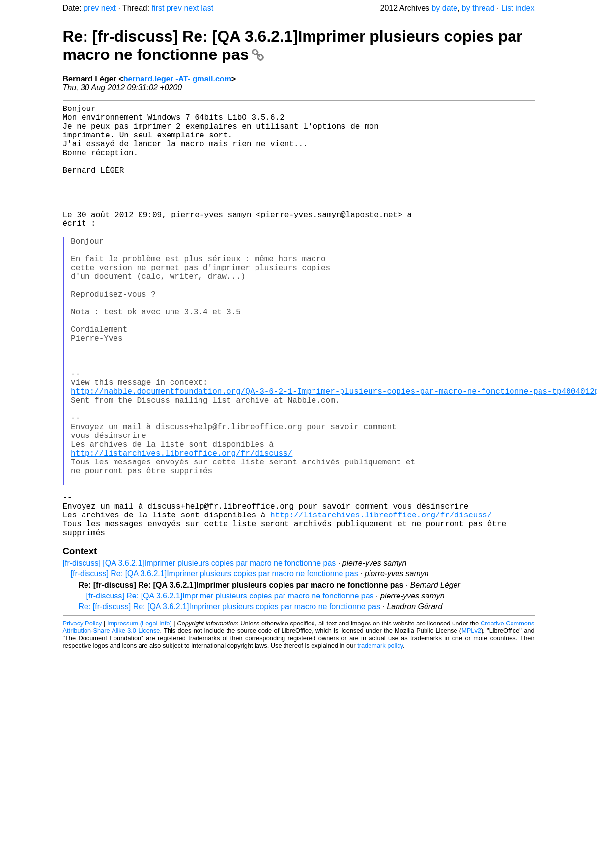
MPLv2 (471, 727)
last (207, 8)
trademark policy (380, 742)
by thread (478, 8)
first (158, 8)
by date (444, 8)
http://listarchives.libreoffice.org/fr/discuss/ (182, 531)
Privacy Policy (83, 719)
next (109, 8)
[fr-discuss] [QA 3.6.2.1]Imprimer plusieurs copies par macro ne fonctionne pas (199, 659)
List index (518, 8)
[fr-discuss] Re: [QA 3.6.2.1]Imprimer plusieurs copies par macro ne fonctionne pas (214, 670)
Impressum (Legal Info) (140, 719)
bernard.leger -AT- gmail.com (177, 79)
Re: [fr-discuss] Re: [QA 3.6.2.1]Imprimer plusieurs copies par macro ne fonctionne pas (230, 703)
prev (91, 8)
